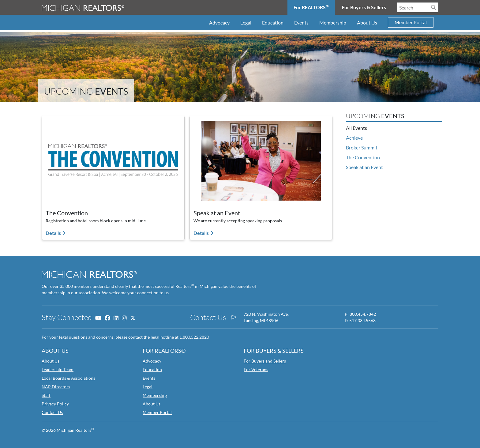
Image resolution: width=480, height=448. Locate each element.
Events (301, 23)
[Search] (433, 7)
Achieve (354, 138)
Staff (46, 395)
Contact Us (52, 412)
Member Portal (411, 23)
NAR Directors (56, 387)
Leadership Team (58, 369)
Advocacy (219, 23)
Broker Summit (362, 147)
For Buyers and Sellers (265, 361)
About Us (367, 23)
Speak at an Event (364, 167)
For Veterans (256, 369)
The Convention (363, 157)
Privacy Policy (55, 404)
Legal (246, 23)
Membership (333, 23)
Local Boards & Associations (68, 378)
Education (273, 23)
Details (54, 233)
